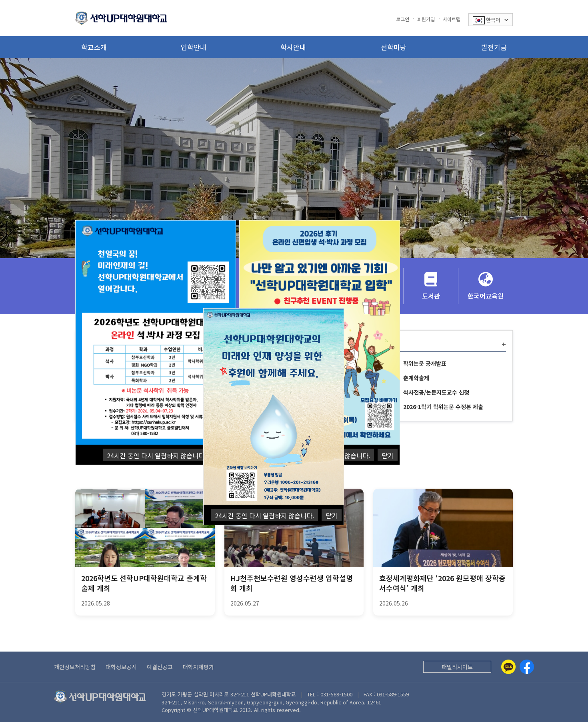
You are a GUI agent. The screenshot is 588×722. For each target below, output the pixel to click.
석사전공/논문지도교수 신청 (436, 392)
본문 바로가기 (0, 0)
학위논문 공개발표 (425, 363)
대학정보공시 (121, 667)
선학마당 (394, 47)
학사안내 (293, 47)
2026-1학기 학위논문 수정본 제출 (443, 407)
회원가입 (426, 19)
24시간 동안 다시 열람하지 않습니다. (156, 455)
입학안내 (194, 47)
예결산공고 (160, 667)
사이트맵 (452, 19)
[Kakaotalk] (508, 667)
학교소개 (94, 47)
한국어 (491, 20)
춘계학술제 (416, 378)
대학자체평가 (198, 667)
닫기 (388, 455)
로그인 (403, 19)
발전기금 (494, 47)
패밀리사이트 (457, 667)
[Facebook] (527, 667)
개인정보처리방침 (75, 667)
